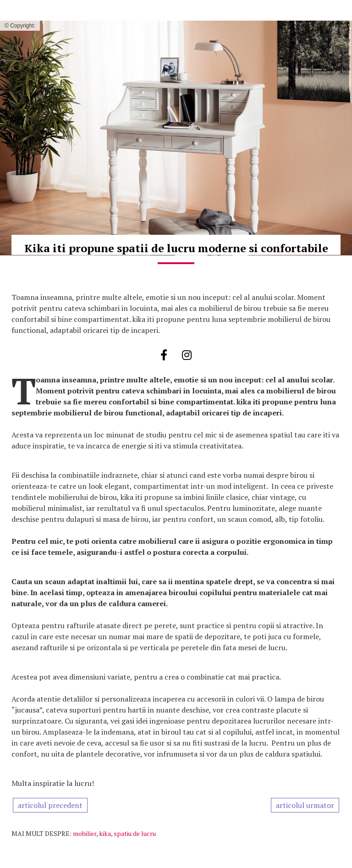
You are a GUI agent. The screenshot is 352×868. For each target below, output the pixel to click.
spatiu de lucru (135, 833)
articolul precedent (50, 805)
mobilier (85, 833)
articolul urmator (305, 805)
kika (105, 833)
